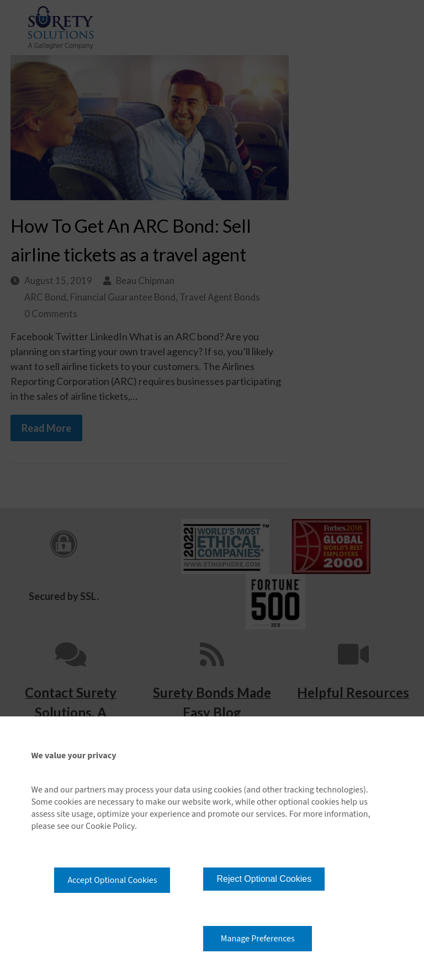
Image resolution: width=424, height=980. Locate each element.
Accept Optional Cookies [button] (112, 880)
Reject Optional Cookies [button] (264, 879)
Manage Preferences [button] (258, 939)
